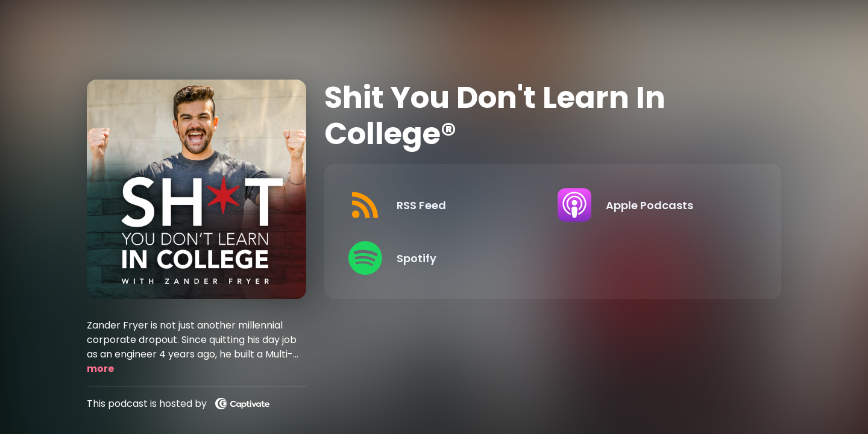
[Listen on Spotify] (443, 258)
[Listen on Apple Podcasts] (653, 205)
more (100, 369)
